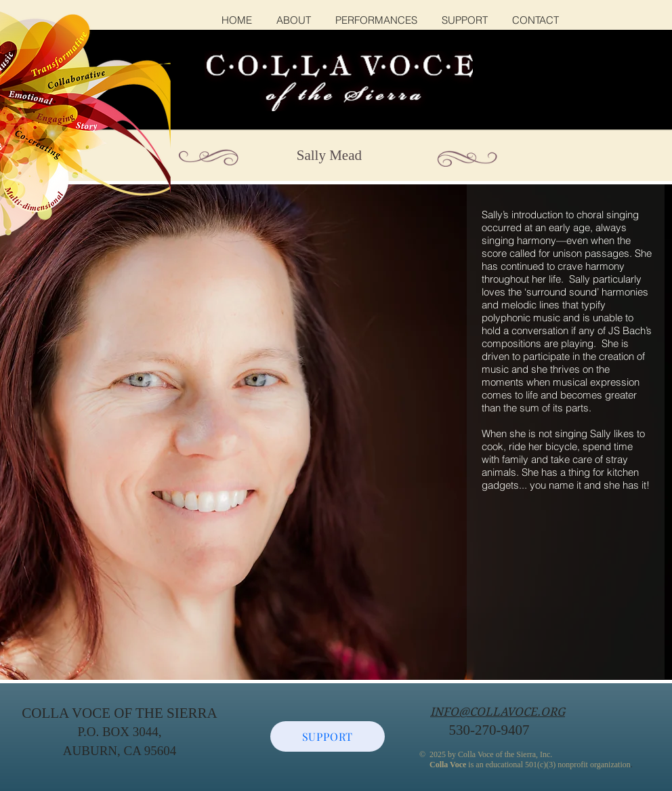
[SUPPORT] (328, 736)
